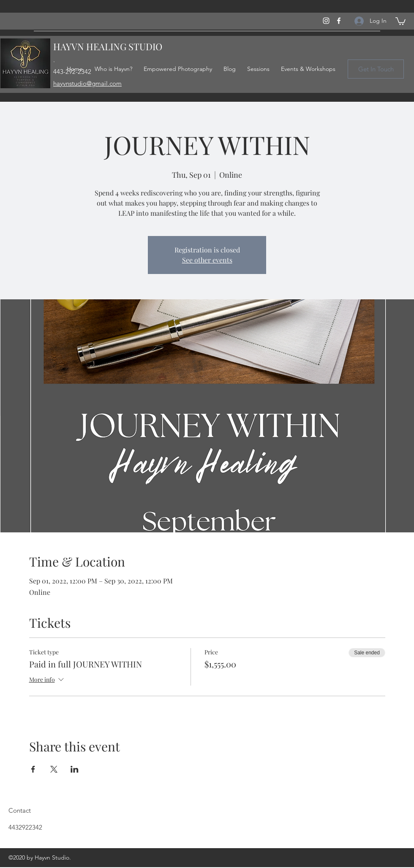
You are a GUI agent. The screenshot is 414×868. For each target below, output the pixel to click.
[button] (400, 21)
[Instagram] (326, 21)
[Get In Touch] (376, 69)
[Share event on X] (54, 769)
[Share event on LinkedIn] (75, 769)
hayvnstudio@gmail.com (87, 83)
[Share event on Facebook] (33, 769)
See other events (207, 260)
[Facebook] (339, 21)
